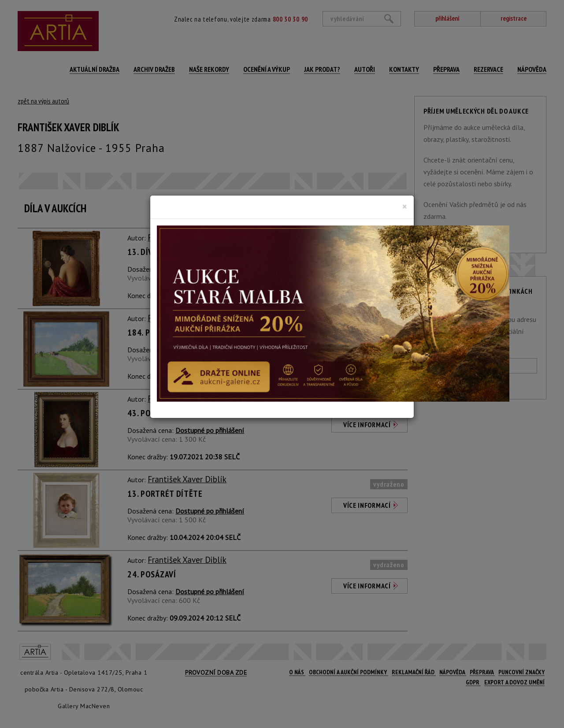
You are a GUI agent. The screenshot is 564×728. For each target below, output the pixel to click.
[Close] (405, 207)
